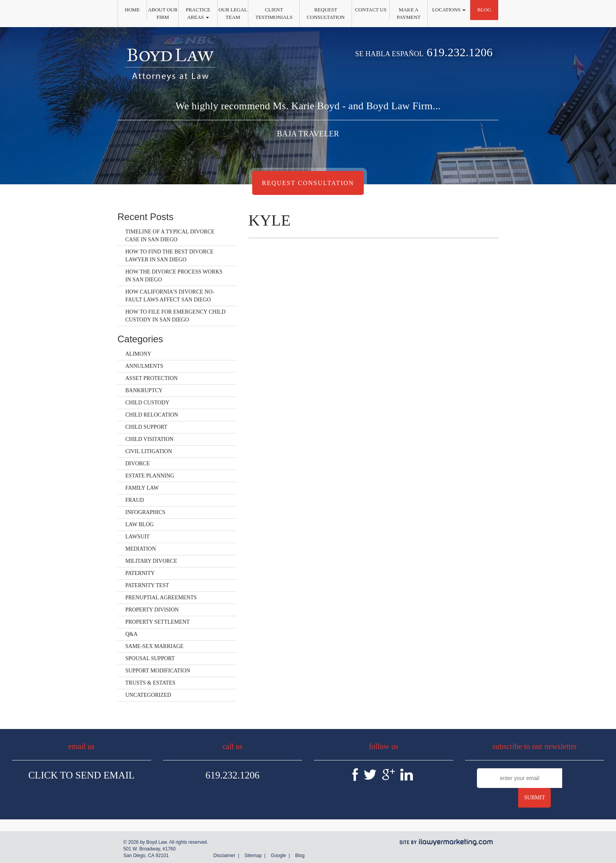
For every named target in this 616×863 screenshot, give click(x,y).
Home (132, 10)
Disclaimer (224, 856)
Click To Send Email (82, 775)
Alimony (138, 354)
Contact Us (371, 10)
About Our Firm (163, 13)
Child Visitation (149, 439)
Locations (449, 10)
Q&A (131, 634)
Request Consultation (326, 13)
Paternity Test (147, 585)
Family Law (142, 488)
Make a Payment (409, 13)
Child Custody (147, 403)
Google (278, 856)
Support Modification (158, 671)
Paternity (140, 573)
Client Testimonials (274, 13)
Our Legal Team (233, 13)
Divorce (137, 464)
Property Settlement (158, 622)
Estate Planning (150, 476)
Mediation (141, 549)
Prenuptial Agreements (161, 598)
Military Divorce (151, 561)
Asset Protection (151, 378)
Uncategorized (148, 695)
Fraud (135, 500)
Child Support (146, 427)
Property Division (152, 610)
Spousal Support (150, 658)
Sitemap (253, 856)
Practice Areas (198, 13)
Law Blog (139, 524)
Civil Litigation (149, 451)
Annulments (144, 366)
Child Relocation (152, 415)
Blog (484, 10)
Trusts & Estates (150, 683)
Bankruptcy (144, 390)
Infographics (145, 512)
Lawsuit (137, 537)
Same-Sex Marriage (154, 646)
